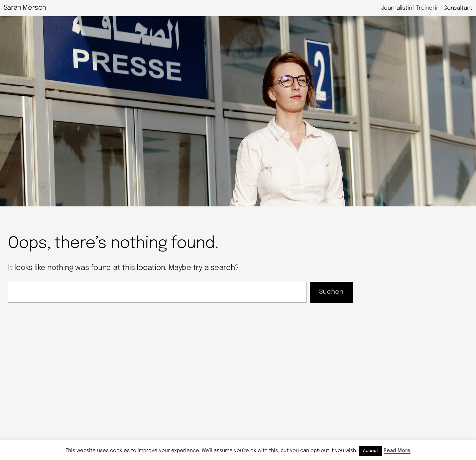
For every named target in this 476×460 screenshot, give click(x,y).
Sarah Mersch (25, 8)
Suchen (331, 292)
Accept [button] (371, 451)
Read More (397, 451)
